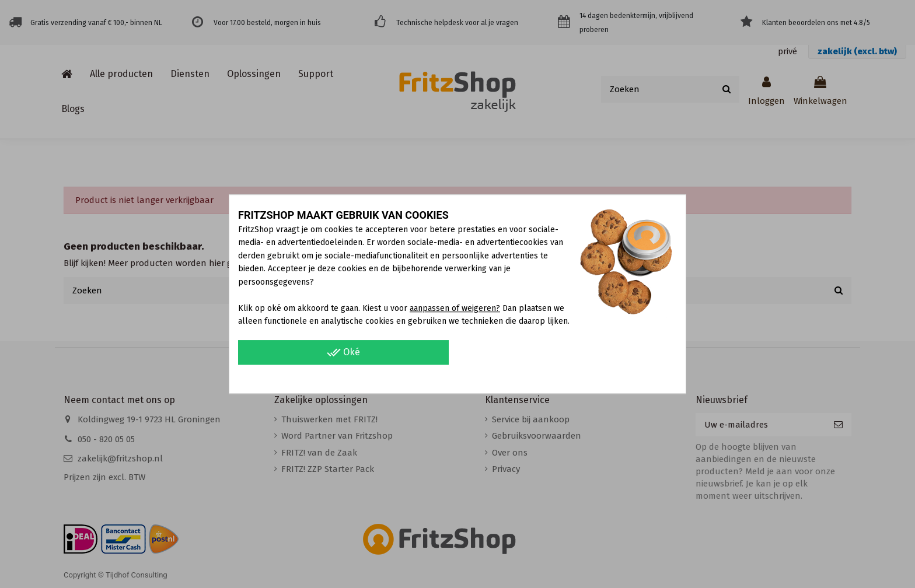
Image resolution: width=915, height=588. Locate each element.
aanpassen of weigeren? (455, 308)
